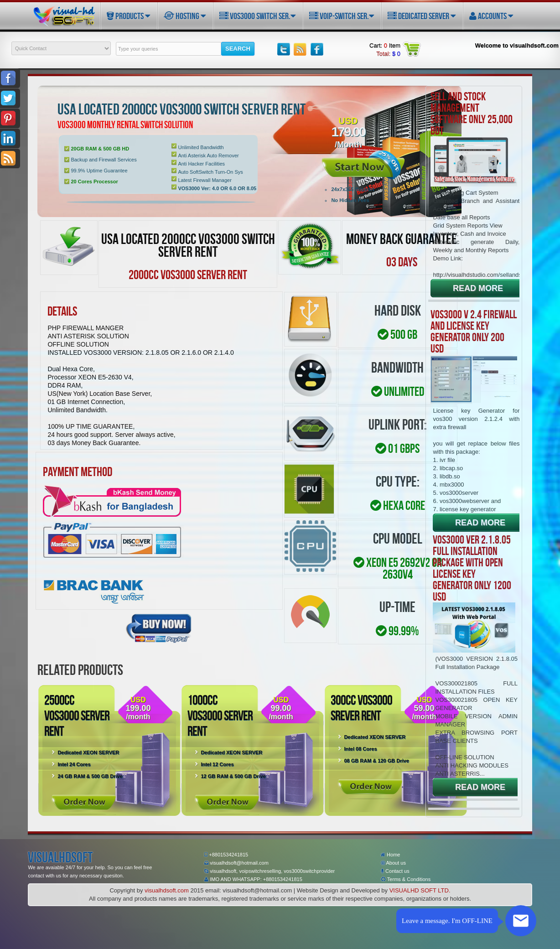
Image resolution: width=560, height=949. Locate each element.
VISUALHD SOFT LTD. (420, 890)
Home (390, 855)
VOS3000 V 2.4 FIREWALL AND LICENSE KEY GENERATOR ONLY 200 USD (474, 331)
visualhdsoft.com (167, 890)
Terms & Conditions (406, 879)
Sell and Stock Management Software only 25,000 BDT (472, 113)
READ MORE (478, 288)
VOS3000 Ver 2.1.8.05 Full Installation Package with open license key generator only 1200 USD (472, 568)
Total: (388, 54)
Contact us (395, 871)
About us (393, 863)
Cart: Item (385, 45)
